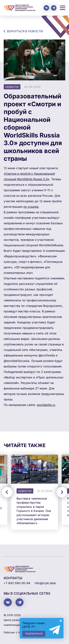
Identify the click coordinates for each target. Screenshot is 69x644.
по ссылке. (31, 207)
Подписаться (34, 634)
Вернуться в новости (25, 31)
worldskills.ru (46, 405)
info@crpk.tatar (45, 583)
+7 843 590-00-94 (17, 583)
